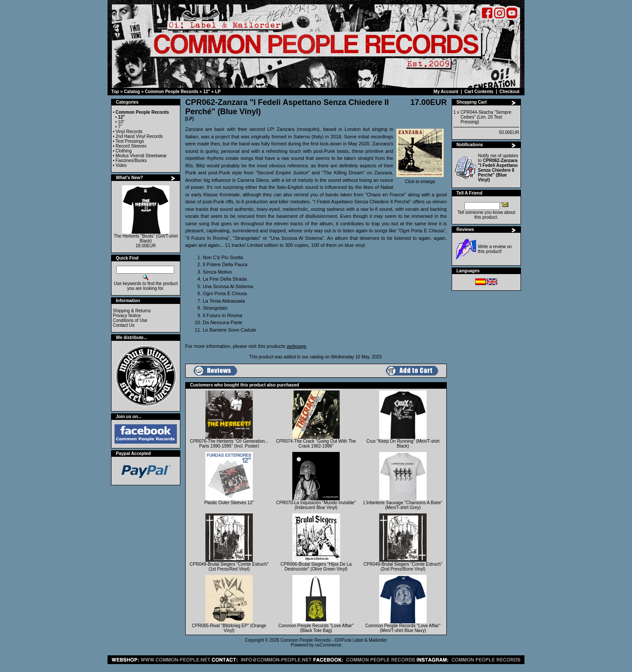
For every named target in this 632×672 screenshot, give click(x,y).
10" (121, 122)
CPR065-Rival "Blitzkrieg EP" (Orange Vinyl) (229, 628)
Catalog (132, 92)
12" (207, 92)
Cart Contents (479, 92)
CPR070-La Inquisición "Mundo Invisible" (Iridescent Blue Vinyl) (316, 505)
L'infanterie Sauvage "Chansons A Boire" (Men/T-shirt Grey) (403, 505)
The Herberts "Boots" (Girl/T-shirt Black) (146, 238)
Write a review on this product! (495, 249)
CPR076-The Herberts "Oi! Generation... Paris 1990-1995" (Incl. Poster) (229, 444)
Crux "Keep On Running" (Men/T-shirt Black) (403, 444)
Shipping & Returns (132, 311)
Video (121, 165)
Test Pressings (130, 141)
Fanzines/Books (131, 161)
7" (120, 127)
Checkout (510, 92)
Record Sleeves (131, 146)
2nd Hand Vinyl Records (139, 136)
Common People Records (172, 92)
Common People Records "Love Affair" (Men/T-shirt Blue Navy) (403, 628)
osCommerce (328, 645)
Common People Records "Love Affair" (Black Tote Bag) (316, 628)
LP (218, 92)
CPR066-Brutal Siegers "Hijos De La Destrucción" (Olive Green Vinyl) (316, 567)
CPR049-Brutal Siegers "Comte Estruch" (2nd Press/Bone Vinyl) (403, 567)
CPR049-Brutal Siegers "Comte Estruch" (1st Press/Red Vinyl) (229, 567)
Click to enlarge (420, 180)
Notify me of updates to (498, 168)
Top (115, 92)
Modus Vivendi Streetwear (141, 156)
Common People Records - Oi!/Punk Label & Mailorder (334, 640)
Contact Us (124, 325)
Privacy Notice (127, 316)
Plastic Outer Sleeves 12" (229, 503)
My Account (446, 92)
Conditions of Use (130, 320)
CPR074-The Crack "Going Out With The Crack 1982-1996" (316, 444)
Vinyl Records (129, 132)
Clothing (124, 151)
